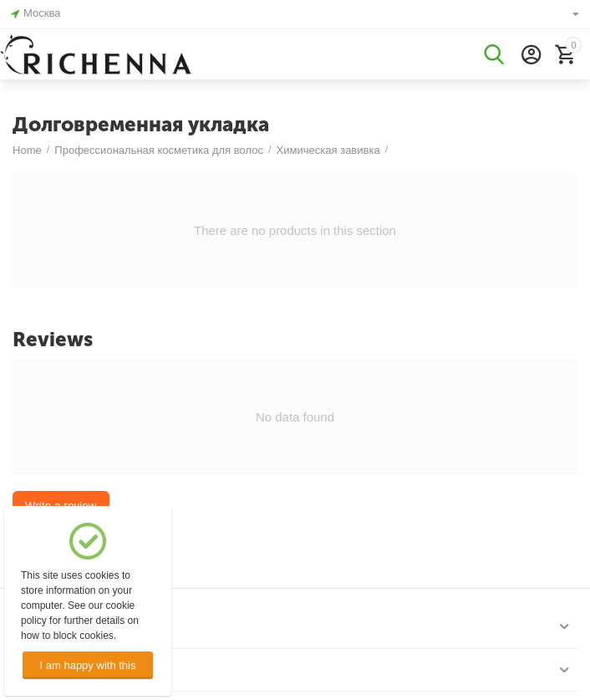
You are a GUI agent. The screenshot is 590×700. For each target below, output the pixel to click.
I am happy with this (87, 665)
